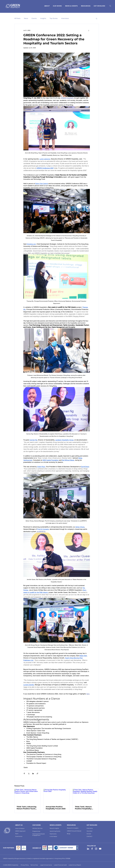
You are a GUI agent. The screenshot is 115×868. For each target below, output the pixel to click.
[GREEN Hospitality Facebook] (92, 849)
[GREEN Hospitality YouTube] (100, 849)
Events (34, 18)
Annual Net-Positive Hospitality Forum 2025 (56, 808)
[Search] (110, 6)
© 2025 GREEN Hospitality (11, 865)
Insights (43, 18)
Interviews (65, 18)
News (26, 18)
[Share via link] (37, 773)
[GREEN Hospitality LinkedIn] (88, 849)
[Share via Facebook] (24, 773)
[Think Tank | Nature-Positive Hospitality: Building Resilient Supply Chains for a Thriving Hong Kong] (86, 796)
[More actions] (89, 30)
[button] (86, 6)
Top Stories (54, 18)
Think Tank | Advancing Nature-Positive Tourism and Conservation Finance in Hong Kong (27, 808)
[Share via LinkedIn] (33, 773)
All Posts (17, 18)
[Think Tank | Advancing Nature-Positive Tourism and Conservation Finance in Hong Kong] (27, 796)
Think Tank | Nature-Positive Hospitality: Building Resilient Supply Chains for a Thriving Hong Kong (85, 808)
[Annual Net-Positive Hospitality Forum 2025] (57, 796)
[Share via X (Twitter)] (29, 773)
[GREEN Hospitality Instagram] (96, 849)
